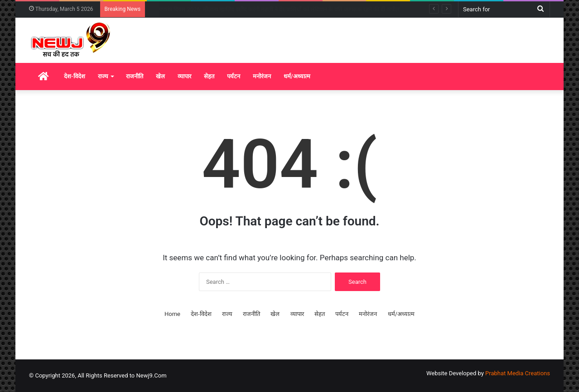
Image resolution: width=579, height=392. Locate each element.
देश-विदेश (75, 76)
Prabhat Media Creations (518, 373)
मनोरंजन (262, 76)
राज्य (103, 76)
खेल (160, 76)
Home (172, 314)
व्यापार (184, 76)
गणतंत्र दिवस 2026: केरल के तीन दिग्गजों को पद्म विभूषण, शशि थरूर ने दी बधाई (242, 9)
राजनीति (135, 76)
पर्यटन (234, 76)
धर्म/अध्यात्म (297, 76)
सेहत (209, 76)
